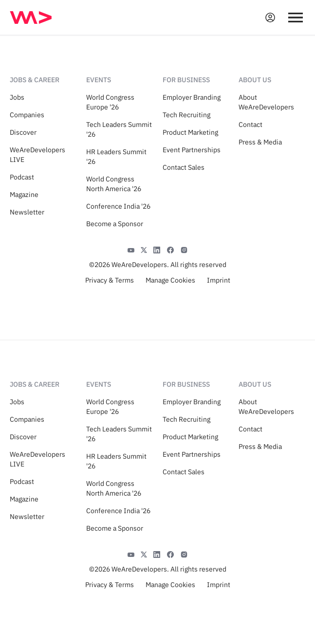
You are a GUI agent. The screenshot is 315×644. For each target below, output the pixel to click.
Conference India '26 (118, 206)
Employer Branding (192, 97)
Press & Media (260, 142)
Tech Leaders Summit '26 (119, 129)
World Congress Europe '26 (110, 102)
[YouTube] (131, 249)
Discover (23, 132)
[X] (144, 249)
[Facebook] (170, 249)
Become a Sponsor (115, 224)
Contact (250, 125)
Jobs (17, 97)
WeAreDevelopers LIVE (37, 155)
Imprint (219, 280)
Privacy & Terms (110, 280)
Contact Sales (184, 167)
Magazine (24, 195)
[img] (31, 18)
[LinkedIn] (157, 249)
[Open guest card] (270, 18)
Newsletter (27, 212)
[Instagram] (184, 249)
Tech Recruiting (186, 115)
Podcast (22, 177)
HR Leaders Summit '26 (116, 157)
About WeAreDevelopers (266, 102)
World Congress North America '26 (114, 184)
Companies (27, 115)
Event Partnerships (192, 150)
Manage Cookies (170, 280)
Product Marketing (190, 132)
